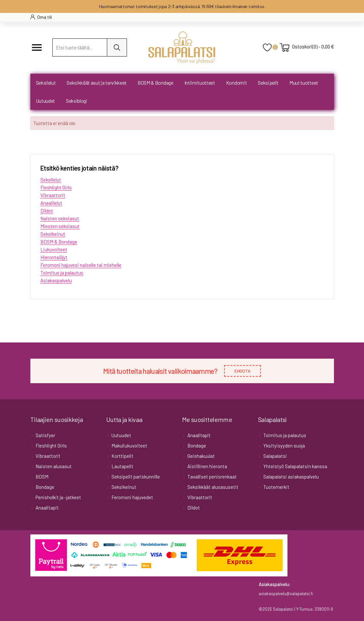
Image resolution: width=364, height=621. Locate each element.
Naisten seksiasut (60, 218)
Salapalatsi (275, 456)
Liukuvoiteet (54, 249)
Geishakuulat (201, 456)
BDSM (42, 477)
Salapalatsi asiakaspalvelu (291, 477)
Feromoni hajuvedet (132, 497)
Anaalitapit (47, 508)
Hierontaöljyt (54, 257)
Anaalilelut (51, 203)
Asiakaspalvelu (56, 280)
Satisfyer (45, 435)
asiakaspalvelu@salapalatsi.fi (286, 594)
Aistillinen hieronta (207, 466)
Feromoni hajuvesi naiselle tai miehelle (81, 265)
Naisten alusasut (53, 466)
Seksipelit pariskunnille (135, 477)
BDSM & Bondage (59, 242)
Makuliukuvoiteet (129, 446)
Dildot (47, 211)
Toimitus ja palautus (62, 273)
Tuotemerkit (276, 487)
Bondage (44, 487)
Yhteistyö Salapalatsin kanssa (295, 466)
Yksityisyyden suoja (284, 446)
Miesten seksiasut (60, 226)
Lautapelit (122, 466)
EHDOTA (243, 371)
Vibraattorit (53, 195)
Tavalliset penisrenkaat (212, 477)
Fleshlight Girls (56, 187)
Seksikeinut (53, 234)
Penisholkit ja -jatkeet (58, 497)
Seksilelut (51, 180)
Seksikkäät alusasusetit (212, 487)
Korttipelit (122, 456)
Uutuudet (121, 435)
